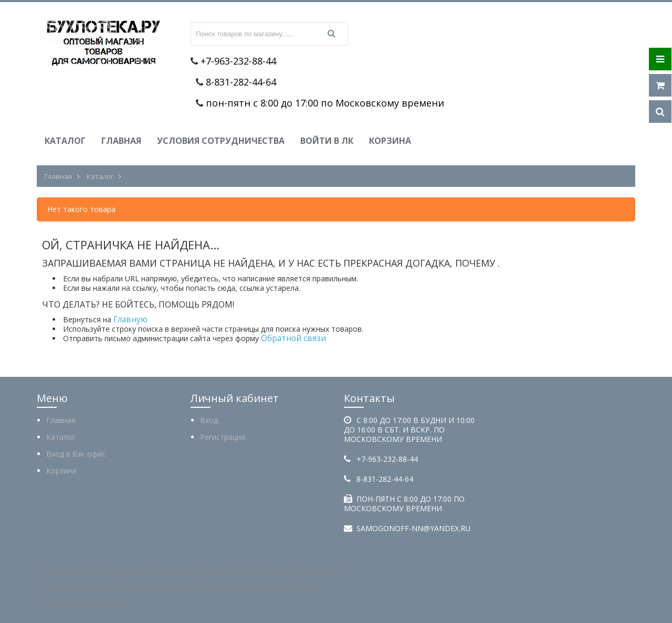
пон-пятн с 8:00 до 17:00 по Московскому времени (325, 103)
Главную (130, 319)
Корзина (390, 141)
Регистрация (223, 437)
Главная (121, 141)
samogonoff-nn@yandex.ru (413, 528)
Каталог (65, 141)
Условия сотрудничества (221, 141)
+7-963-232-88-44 (238, 61)
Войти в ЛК (327, 141)
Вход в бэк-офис (76, 454)
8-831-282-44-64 (241, 82)
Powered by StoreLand (86, 603)
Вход (209, 420)
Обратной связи (293, 338)
